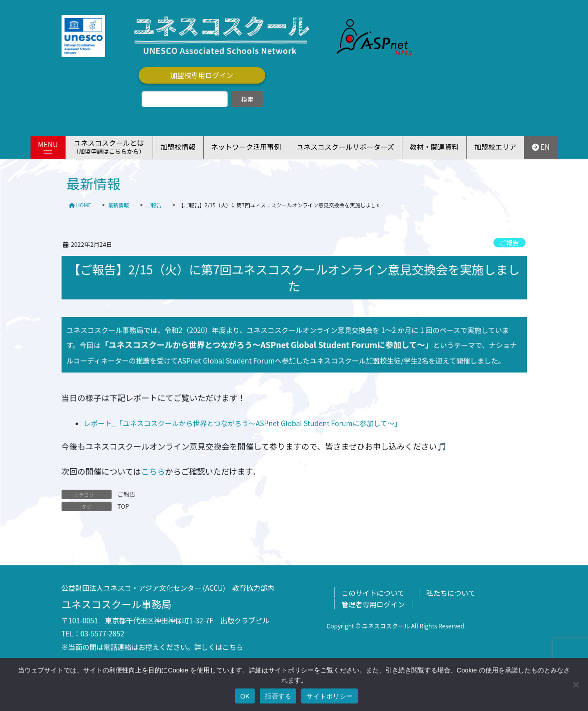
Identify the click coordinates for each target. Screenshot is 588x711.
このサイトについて (373, 593)
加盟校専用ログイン (202, 75)
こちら (153, 471)
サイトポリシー (330, 696)
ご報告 (509, 243)
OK (245, 696)
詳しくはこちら (219, 647)
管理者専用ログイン (373, 604)
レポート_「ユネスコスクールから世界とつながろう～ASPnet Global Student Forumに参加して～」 (243, 423)
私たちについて (451, 593)
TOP (123, 506)
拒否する (278, 696)
